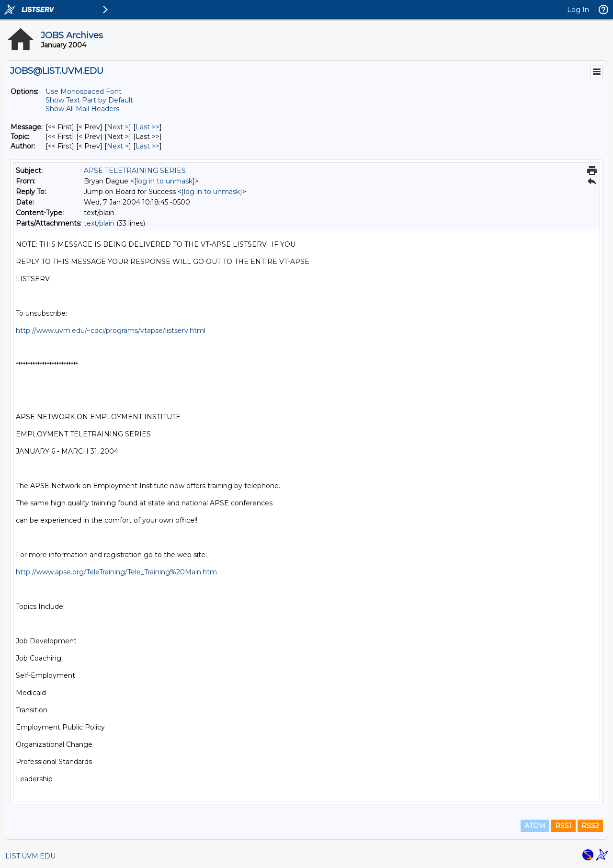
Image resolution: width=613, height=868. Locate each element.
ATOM (535, 826)
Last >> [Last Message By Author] (148, 146)
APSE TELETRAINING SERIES (135, 171)
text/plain (99, 223)
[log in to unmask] (165, 181)
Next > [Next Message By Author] (118, 146)
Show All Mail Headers (82, 109)
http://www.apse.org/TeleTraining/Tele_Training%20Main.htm (116, 572)
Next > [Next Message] (118, 127)
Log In (578, 10)
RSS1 (563, 826)
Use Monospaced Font (84, 91)
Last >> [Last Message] (148, 127)
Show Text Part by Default (89, 100)
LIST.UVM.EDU (30, 856)
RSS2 (590, 826)
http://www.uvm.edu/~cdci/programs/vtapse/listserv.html (111, 331)
